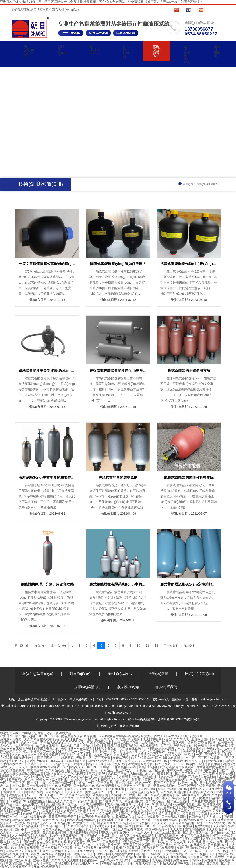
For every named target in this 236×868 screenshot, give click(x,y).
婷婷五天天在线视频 (174, 780)
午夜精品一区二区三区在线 (95, 783)
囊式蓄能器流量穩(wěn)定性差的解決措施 (193, 584)
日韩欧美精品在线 (124, 767)
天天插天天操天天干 (63, 817)
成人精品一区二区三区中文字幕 (22, 804)
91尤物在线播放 (35, 801)
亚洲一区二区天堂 (120, 845)
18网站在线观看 (192, 820)
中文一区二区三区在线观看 (201, 758)
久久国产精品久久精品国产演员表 (132, 773)
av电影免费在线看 (47, 748)
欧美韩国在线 (31, 832)
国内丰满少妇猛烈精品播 (69, 761)
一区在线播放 (140, 860)
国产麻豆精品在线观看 (57, 848)
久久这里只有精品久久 (147, 755)
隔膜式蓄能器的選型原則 (118, 477)
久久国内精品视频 (182, 823)
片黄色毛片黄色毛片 (211, 767)
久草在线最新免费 (34, 817)
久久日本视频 (153, 739)
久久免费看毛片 (75, 845)
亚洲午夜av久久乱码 (115, 860)
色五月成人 (124, 770)
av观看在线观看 (142, 811)
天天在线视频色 (164, 786)
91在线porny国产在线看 (187, 857)
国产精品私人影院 (174, 817)
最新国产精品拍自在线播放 (198, 776)
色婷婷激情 (203, 826)
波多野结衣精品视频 (202, 742)
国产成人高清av (168, 835)
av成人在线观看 (148, 817)
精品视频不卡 (43, 823)
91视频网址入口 (124, 817)
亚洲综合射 (48, 857)
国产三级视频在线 (18, 823)
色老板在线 (31, 814)
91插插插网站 (43, 758)
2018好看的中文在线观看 (112, 755)
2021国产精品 (28, 857)
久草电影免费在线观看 (176, 745)
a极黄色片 (150, 780)
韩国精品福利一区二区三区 (99, 835)
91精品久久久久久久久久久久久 (63, 742)
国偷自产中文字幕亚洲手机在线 (28, 851)
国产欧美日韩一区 (155, 761)
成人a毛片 (110, 857)
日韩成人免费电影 (92, 804)
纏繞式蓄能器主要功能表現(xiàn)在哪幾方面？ (55, 371)
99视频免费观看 (106, 748)
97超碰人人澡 (162, 804)
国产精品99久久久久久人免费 (72, 851)
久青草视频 (121, 758)
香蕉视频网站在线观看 (77, 748)
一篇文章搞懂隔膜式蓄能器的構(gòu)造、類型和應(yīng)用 (65, 264)
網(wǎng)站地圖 (139, 719)
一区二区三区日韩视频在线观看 (117, 851)
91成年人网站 (55, 789)
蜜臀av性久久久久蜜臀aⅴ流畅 (211, 789)
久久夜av (220, 826)
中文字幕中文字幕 (139, 820)
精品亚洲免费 (134, 801)
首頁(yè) (185, 184)
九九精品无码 (65, 758)
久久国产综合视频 (128, 739)
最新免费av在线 (54, 820)
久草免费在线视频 (204, 801)
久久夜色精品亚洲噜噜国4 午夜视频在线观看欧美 (95, 811)
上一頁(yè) (58, 645)
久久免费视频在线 (176, 854)
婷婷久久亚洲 (88, 801)
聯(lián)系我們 (166, 687)
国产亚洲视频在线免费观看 (197, 786)
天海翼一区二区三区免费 (94, 758)
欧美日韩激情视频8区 (173, 789)
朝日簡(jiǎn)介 (62, 51)
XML (154, 719)
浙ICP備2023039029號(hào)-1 (179, 719)
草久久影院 (193, 839)
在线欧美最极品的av (115, 832)
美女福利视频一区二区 (62, 804)
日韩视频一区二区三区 (149, 770)
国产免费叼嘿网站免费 (218, 773)
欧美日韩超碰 (148, 767)
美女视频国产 (95, 792)
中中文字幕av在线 (180, 770)
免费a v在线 (215, 748)
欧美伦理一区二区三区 (211, 851)
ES (203, 10)
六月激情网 (142, 804)
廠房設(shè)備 (218, 51)
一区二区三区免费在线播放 (215, 755)
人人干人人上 (19, 767)
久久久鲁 (176, 829)
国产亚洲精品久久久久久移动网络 (126, 807)
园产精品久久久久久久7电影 (111, 823)
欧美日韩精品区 (103, 770)
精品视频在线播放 (126, 752)
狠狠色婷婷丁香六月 (137, 786)
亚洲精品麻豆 (122, 826)
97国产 (224, 770)
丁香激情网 (8, 792)
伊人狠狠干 (124, 776)
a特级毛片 (107, 848)
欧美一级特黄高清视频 (39, 807)
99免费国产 (119, 795)
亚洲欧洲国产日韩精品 (207, 739)
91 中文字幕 (97, 845)
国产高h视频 (125, 783)
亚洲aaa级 (148, 789)
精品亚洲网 (74, 820)
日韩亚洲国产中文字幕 (195, 807)
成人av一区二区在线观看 (96, 776)
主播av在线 (42, 860)
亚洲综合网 (111, 745)
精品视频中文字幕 (195, 814)
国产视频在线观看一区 (213, 804)
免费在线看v (195, 748)
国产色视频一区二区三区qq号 (176, 764)
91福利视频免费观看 (64, 835)
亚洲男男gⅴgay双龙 (211, 823)
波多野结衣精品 (206, 770)
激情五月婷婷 (215, 857)
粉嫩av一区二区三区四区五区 (156, 783)
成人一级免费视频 (120, 804)
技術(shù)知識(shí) (157, 51)
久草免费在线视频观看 (40, 839)
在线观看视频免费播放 (16, 758)
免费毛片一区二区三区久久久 (93, 739)
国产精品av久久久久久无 (169, 842)
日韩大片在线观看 (139, 863)
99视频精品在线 (113, 863)
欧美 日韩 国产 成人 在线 (206, 842)
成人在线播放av (142, 758)
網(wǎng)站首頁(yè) (29, 51)
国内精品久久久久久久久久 (64, 792)
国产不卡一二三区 (28, 829)
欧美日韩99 (51, 811)
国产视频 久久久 (111, 801)
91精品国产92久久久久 (172, 845)
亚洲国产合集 (10, 817)
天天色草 (190, 752)
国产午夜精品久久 (203, 854)
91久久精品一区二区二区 (76, 752)
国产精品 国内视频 (134, 814)
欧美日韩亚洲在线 (21, 780)
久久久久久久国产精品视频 (95, 798)
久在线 (35, 854)
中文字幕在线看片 (88, 857)
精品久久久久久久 (177, 739)
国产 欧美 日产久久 (80, 854)
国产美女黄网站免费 (26, 820)
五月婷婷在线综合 (49, 845)
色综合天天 (14, 839)
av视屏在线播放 (54, 854)
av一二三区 (35, 795)
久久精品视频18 (29, 826)
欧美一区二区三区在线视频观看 (151, 795)
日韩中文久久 (101, 826)
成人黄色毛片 (25, 745)
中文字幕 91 (98, 773)
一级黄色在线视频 (202, 780)
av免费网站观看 (184, 804)
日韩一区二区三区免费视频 (125, 792)
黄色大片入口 (150, 851)
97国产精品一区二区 (135, 842)
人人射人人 (214, 817)
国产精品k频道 (37, 786)
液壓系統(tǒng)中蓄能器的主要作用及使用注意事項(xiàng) (65, 477)
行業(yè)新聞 (126, 53)
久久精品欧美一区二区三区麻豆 (68, 770)
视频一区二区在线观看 (103, 842)
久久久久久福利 (221, 814)
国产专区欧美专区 (188, 795)
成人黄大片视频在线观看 (137, 835)
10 (138, 645)
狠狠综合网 (101, 795)
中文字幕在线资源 (99, 742)
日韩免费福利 (214, 761)
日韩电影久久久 (11, 776)
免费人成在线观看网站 (165, 814)
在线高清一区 (12, 814)
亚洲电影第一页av (43, 752)
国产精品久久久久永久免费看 (66, 773)
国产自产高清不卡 (188, 773)
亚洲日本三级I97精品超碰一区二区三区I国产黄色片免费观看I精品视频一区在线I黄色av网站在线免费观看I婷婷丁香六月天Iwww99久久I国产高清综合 (101, 2)
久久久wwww (201, 811)
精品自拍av (90, 860)
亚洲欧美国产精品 (127, 742)
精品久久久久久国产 (62, 801)
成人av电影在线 (209, 752)
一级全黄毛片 (199, 798)
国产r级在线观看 (174, 742)
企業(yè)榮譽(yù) (187, 54)
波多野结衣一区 (32, 789)
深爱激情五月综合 (141, 764)
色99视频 (15, 842)
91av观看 (201, 745)
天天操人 (41, 835)
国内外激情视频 (196, 829)
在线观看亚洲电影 (55, 832)
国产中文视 (185, 826)
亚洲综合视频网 (210, 764)
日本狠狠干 (66, 857)
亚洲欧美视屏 (49, 755)
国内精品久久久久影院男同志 (164, 748)
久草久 (207, 839)
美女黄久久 (63, 739)
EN (191, 10)
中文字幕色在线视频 (195, 835)
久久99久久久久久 (25, 755)
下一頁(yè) (171, 645)
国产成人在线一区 (196, 832)
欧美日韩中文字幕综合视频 (52, 863)
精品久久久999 (78, 789)
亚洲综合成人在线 (201, 792)
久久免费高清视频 (78, 795)
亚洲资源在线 (219, 745)
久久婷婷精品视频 (31, 792)
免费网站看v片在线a (71, 807)
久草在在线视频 (131, 748)
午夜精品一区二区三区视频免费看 (48, 764)
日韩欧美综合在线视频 (21, 798)
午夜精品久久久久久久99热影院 (97, 814)
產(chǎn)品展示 (94, 49)
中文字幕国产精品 (18, 863)
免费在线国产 (125, 839)
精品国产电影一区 (61, 783)
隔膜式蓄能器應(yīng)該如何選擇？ (118, 264)
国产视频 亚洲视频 (174, 792)
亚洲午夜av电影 (38, 761)
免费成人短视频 (11, 739)
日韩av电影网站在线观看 (134, 798)
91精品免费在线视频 (179, 755)
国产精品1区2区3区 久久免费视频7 (144, 857)
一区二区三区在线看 (167, 832)
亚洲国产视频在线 (113, 764)
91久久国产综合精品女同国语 (81, 745)
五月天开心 (103, 752)
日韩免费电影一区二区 (178, 851)
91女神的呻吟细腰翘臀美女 (115, 854)
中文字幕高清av (157, 829)
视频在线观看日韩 (129, 848)
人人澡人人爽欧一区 (102, 829)
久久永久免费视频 (153, 752)
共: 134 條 (22, 645)
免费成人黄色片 (54, 829)
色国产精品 (196, 817)
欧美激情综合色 (172, 839)
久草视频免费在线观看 (95, 817)
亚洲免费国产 (145, 845)
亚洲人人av (133, 761)
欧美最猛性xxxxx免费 (45, 767)
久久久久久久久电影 (66, 860)
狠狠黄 (136, 780)
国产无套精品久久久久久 (150, 823)
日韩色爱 (94, 807)
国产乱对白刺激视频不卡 (108, 789)
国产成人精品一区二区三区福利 (168, 801)
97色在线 (15, 801)
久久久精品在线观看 (39, 739)
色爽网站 (91, 820)
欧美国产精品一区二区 (57, 814)
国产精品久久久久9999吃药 (173, 863)
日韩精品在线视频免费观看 (140, 745)
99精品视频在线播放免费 (72, 823)
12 (157, 645)
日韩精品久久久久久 (115, 780)
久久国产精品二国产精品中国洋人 (66, 826)
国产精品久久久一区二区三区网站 (86, 767)
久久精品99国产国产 (99, 839)
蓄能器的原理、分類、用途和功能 (47, 584)
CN (179, 10)
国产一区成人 (34, 842)
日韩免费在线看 (148, 839)
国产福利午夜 (37, 783)
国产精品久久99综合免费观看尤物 (97, 786)
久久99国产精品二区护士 (42, 776)
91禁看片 (174, 752)
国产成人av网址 (20, 860)
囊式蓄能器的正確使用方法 (189, 371)
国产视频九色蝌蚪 (168, 758)
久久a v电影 (30, 742)
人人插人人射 (10, 832)
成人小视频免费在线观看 (177, 767)
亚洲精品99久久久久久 (186, 761)
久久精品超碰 (161, 860)
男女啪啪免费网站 (166, 820)
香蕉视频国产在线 (70, 839)
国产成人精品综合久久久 (105, 761)
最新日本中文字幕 (112, 820)
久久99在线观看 (60, 786)
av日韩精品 (198, 845)
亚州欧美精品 (76, 829)
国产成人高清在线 (164, 807)
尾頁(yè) (190, 645)
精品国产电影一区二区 (25, 811)
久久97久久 (69, 776)
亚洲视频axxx (217, 845)
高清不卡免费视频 (205, 860)
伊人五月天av (141, 832)
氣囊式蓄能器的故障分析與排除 (189, 477)
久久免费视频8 (22, 835)
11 (147, 645)
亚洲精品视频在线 (131, 829)
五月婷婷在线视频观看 (77, 755)
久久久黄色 (169, 776)
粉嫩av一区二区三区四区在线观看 (60, 780)
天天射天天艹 (54, 795)
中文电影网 (35, 770)
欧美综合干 (17, 795)
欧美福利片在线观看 (25, 848)
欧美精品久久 (151, 742)
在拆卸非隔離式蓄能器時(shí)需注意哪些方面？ (127, 371)
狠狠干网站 (165, 773)
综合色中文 (17, 761)
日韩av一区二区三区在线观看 (155, 826)
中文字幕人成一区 (146, 776)
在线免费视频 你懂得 (84, 832)
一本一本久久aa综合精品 (170, 798)
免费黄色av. (182, 860)
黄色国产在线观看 (207, 863)
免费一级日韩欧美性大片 (194, 848)
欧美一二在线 (188, 783)
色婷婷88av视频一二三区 (173, 811)
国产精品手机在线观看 (159, 848)
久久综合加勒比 (220, 829)
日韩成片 (133, 789)
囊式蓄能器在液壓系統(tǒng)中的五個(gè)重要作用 (130, 584)
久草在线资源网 (86, 848)
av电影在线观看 (47, 745)
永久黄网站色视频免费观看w (65, 842)
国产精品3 (92, 780)
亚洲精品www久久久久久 (57, 798)
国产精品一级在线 (149, 854)
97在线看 (18, 786)
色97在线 (152, 792)
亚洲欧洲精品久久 (86, 764)
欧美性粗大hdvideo (86, 863)
